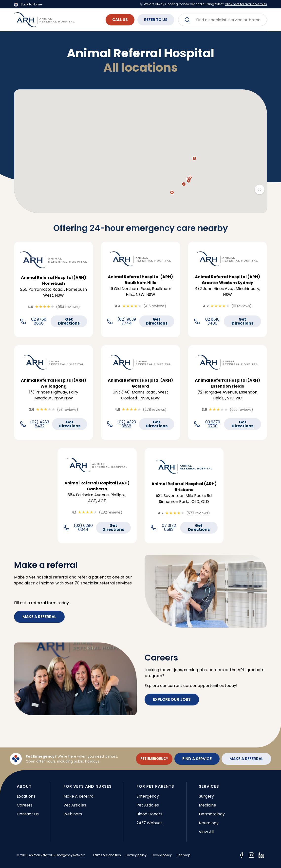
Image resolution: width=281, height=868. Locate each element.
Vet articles (75, 805)
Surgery (206, 796)
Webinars (73, 814)
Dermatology (212, 814)
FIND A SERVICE (197, 759)
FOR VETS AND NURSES (88, 786)
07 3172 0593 (169, 528)
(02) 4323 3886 (127, 424)
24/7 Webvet (149, 823)
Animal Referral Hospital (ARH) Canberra (97, 486)
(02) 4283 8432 (40, 424)
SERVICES (209, 786)
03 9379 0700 (213, 424)
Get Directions (69, 321)
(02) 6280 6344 (83, 528)
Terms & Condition (107, 855)
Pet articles (148, 805)
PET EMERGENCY (154, 759)
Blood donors (149, 814)
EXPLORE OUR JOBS (172, 699)
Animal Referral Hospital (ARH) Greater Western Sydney (227, 280)
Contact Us (28, 814)
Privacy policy (136, 855)
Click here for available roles (246, 4)
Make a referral (39, 617)
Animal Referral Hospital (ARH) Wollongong (54, 383)
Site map (183, 855)
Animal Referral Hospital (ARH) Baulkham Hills (140, 280)
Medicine (207, 805)
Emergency (148, 796)
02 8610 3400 (212, 321)
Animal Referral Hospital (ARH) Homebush (54, 280)
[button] (189, 181)
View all (206, 832)
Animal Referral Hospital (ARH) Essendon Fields (227, 383)
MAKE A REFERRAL (246, 759)
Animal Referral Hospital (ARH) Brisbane (184, 487)
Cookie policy (162, 855)
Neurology (209, 823)
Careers (25, 805)
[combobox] (223, 20)
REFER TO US (154, 20)
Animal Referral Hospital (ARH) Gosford (140, 383)
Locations (26, 796)
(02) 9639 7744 (127, 321)
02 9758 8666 (39, 321)
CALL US (114, 20)
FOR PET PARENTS (155, 786)
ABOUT (24, 786)
